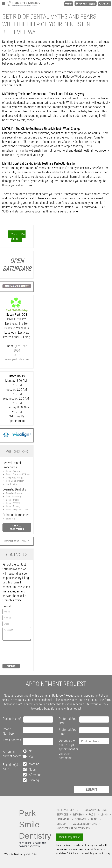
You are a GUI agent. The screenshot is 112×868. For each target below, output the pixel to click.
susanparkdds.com (17, 359)
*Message (17, 634)
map (69, 4)
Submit (11, 666)
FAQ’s (92, 814)
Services (62, 814)
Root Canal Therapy (15, 481)
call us (106, 4)
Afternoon (35, 775)
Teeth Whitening (13, 496)
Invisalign (10, 519)
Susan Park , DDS (96, 810)
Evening (34, 780)
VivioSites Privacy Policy (73, 828)
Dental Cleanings (14, 471)
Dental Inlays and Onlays (17, 509)
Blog (94, 819)
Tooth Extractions (14, 484)
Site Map (62, 824)
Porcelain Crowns (14, 493)
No (31, 751)
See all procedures (17, 527)
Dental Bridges (13, 500)
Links (104, 814)
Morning (34, 764)
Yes (31, 756)
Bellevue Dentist (68, 810)
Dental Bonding (13, 506)
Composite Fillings (14, 478)
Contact (80, 819)
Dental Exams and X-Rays (18, 474)
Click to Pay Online (18, 236)
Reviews (78, 814)
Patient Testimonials (17, 541)
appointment (87, 4)
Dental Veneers (13, 503)
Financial (63, 819)
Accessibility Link (85, 824)
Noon (32, 769)
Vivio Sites (32, 854)
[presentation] (14, 652)
